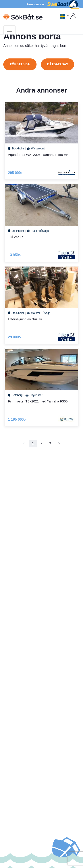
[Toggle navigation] (10, 30)
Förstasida (20, 64)
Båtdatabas (58, 64)
